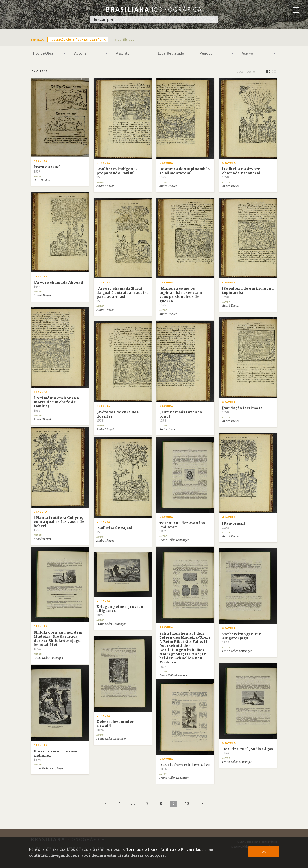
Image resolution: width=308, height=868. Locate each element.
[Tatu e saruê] (47, 169)
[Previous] (106, 804)
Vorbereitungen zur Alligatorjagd (241, 638)
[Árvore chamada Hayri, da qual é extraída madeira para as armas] (122, 295)
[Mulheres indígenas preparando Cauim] (117, 173)
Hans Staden (42, 180)
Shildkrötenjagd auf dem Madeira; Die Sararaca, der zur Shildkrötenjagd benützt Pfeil (58, 641)
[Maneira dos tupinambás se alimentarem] (185, 173)
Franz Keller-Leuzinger (174, 540)
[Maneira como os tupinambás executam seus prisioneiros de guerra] (181, 297)
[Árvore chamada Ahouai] (58, 284)
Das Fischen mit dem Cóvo (185, 767)
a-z (240, 71)
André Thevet (105, 186)
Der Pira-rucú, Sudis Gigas (248, 751)
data (251, 71)
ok (264, 852)
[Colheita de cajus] (114, 530)
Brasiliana (154, 10)
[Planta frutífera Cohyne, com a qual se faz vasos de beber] (59, 524)
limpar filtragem (125, 39)
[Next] (202, 804)
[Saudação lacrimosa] (243, 410)
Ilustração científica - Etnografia (76, 39)
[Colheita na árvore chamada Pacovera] (241, 173)
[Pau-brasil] (234, 525)
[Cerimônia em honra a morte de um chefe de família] (56, 404)
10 (187, 804)
